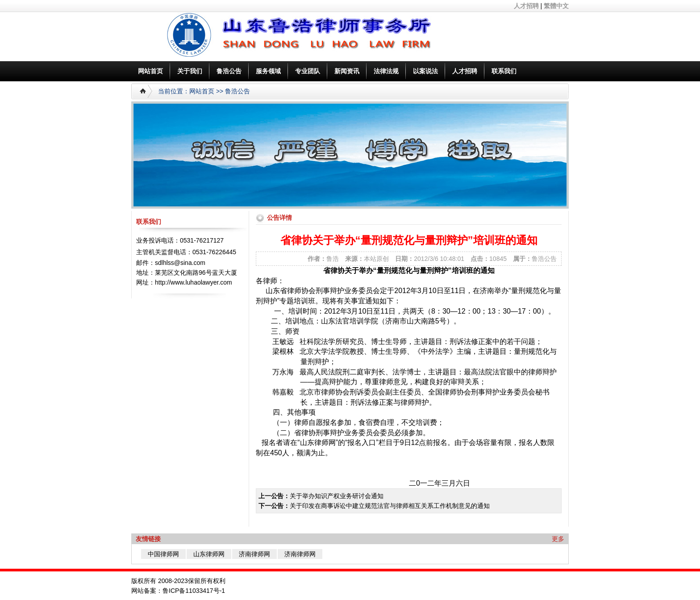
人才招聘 (526, 6)
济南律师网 (254, 554)
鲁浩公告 (229, 71)
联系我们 (504, 71)
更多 (558, 539)
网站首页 (150, 71)
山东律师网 (209, 554)
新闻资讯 (347, 71)
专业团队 (308, 71)
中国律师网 (163, 554)
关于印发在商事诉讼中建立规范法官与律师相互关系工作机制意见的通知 (390, 506)
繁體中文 (556, 6)
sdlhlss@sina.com (180, 263)
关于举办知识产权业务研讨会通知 (337, 496)
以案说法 (425, 71)
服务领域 (268, 71)
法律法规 (386, 71)
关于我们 (190, 71)
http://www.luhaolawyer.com (194, 282)
